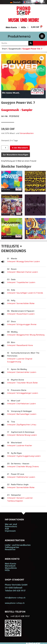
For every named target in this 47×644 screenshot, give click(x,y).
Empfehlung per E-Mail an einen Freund (19, 161)
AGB (7, 529)
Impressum (10, 531)
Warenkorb (10, 566)
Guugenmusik (15, 49)
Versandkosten (27, 133)
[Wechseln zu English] (40, 2)
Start (5, 49)
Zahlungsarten (12, 547)
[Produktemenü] (42, 36)
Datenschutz (11, 526)
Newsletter (10, 549)
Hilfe (23, 27)
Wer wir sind (11, 524)
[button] (42, 58)
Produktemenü (19, 36)
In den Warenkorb (20, 148)
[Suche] (31, 43)
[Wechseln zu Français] (28, 2)
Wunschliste (11, 568)
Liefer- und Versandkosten (18, 545)
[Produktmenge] (5, 148)
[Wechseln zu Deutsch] (15, 2)
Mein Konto (11, 27)
